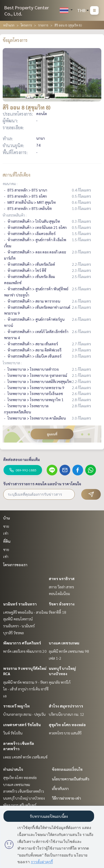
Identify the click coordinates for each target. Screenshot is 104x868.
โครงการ (26, 25)
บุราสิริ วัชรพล (14, 633)
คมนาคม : (10, 183)
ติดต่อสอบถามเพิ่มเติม (22, 459)
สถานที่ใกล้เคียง (16, 175)
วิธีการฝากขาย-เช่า (66, 798)
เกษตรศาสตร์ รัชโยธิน (22, 725)
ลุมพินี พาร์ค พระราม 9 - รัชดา (26, 682)
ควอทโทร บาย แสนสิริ (65, 733)
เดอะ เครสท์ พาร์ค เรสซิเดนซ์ (25, 757)
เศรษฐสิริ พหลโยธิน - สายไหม (26, 612)
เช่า (6, 533)
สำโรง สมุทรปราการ (66, 706)
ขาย (6, 526)
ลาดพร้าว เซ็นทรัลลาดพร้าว (24, 791)
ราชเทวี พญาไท (16, 706)
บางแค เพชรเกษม (64, 643)
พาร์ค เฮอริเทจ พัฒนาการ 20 (25, 651)
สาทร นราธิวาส (62, 578)
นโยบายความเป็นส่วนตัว (71, 779)
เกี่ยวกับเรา (60, 788)
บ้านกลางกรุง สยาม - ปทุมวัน (24, 714)
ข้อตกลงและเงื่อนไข (67, 769)
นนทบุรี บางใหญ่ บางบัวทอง (24, 798)
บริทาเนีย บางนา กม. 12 (66, 714)
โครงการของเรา (15, 565)
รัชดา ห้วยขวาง (62, 604)
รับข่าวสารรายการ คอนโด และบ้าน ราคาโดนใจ (42, 484)
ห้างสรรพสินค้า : (15, 215)
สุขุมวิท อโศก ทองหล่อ (67, 725)
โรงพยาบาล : (12, 363)
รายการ (43, 25)
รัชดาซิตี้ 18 (57, 612)
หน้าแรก (9, 25)
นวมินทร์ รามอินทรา (20, 604)
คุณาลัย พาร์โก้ (60, 682)
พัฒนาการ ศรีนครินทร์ (22, 643)
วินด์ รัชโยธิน (13, 733)
